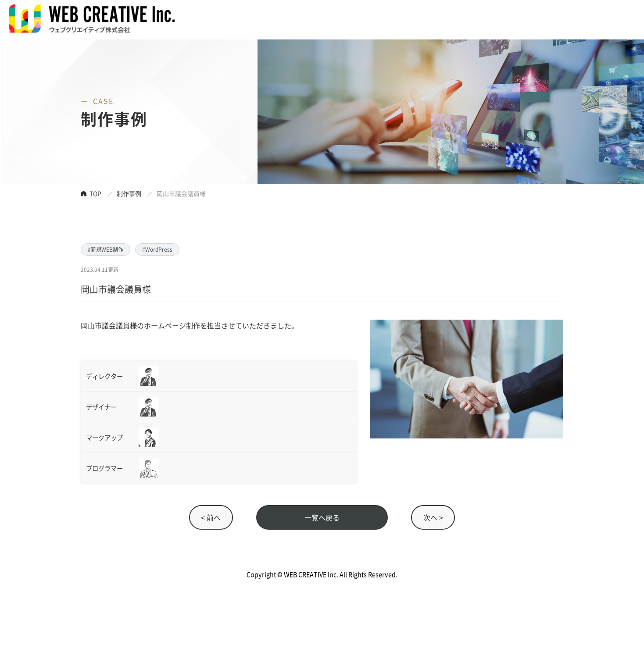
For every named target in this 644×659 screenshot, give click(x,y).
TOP (95, 193)
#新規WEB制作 (106, 249)
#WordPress (157, 249)
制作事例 (129, 193)
